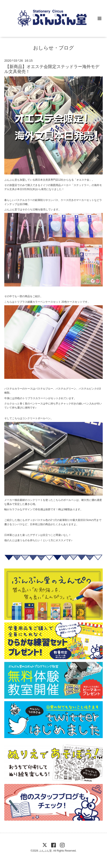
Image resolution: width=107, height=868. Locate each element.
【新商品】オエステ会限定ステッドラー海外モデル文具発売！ (52, 69)
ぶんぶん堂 (45, 851)
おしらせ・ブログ (54, 48)
